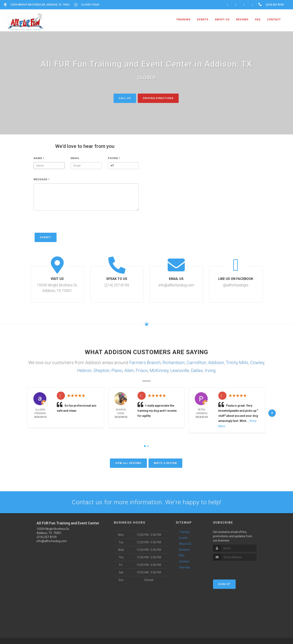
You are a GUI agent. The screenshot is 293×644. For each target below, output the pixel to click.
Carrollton (196, 362)
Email (75, 158)
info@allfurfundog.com (52, 541)
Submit (46, 237)
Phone (114, 158)
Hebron (84, 371)
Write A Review (165, 463)
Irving (210, 371)
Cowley (257, 362)
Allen (129, 371)
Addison (216, 362)
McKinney (159, 371)
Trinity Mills (237, 362)
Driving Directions (158, 98)
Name (39, 158)
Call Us (125, 98)
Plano (117, 371)
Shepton (102, 371)
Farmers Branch (145, 362)
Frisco (142, 371)
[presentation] (65, 224)
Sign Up (224, 584)
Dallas (197, 371)
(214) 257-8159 (47, 537)
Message (42, 179)
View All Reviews (128, 463)
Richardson (174, 362)
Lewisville (180, 371)
